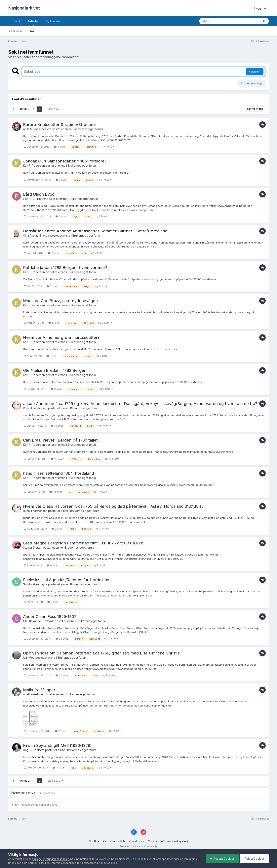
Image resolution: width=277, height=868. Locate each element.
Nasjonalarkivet (24, 8)
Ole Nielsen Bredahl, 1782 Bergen (55, 370)
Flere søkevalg (251, 83)
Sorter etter (256, 109)
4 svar (59, 147)
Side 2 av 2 (55, 109)
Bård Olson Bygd (39, 194)
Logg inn (262, 8)
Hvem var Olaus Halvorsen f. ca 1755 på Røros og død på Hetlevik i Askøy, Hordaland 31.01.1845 (113, 506)
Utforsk (16, 21)
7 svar (61, 180)
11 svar (61, 731)
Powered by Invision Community (138, 846)
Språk (94, 841)
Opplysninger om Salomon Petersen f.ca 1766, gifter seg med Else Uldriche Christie (101, 653)
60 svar (56, 492)
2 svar (61, 216)
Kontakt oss (137, 841)
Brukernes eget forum (88, 129)
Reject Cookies (254, 859)
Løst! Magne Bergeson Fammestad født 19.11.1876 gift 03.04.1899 (84, 543)
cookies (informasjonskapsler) (51, 859)
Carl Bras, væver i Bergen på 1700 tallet (60, 440)
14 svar (59, 767)
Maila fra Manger (39, 690)
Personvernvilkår (114, 841)
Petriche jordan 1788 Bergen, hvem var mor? (65, 268)
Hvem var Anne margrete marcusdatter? (61, 337)
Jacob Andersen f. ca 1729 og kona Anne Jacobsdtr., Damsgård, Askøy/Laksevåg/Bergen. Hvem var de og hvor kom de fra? (140, 404)
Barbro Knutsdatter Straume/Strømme (59, 125)
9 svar (56, 389)
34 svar (57, 426)
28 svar (57, 459)
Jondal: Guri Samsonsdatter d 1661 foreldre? (65, 161)
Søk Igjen (255, 72)
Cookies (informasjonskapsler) (168, 841)
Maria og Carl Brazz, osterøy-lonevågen (60, 301)
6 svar (52, 565)
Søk (32, 31)
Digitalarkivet (54, 21)
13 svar (54, 323)
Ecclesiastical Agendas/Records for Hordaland (66, 580)
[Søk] (219, 21)
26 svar (62, 639)
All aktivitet (15, 31)
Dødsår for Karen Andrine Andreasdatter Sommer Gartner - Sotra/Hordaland (95, 231)
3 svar (52, 286)
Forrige (24, 109)
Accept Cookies (222, 859)
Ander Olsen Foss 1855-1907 (50, 617)
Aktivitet (33, 23)
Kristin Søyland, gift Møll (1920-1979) (57, 745)
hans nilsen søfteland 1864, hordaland (59, 473)
